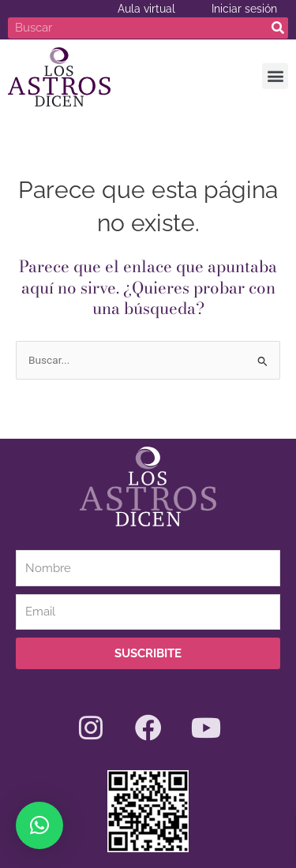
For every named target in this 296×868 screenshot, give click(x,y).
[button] (275, 75)
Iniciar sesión (244, 9)
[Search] (277, 28)
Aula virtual (146, 9)
